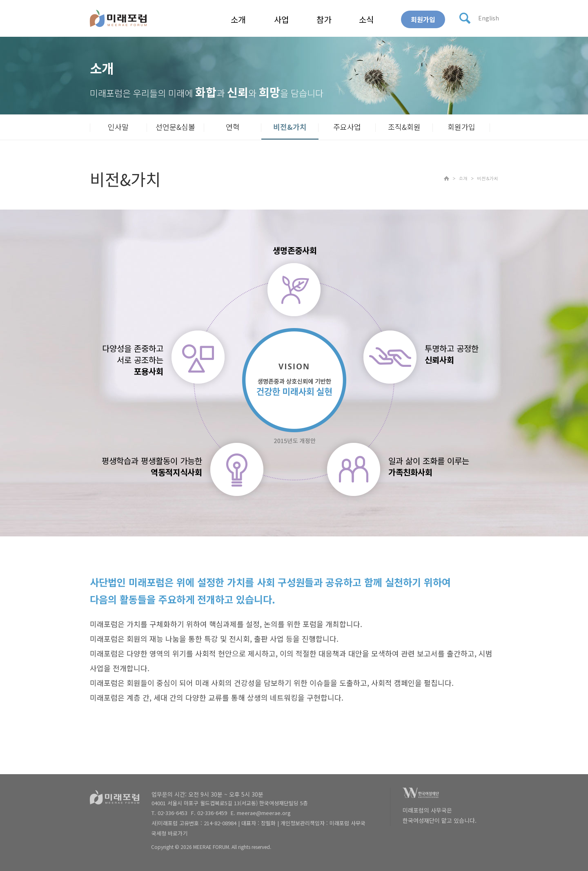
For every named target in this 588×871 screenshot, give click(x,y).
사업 (281, 19)
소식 (366, 19)
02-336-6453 (173, 813)
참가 (324, 19)
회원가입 (423, 19)
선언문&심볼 (175, 127)
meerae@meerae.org (264, 813)
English (489, 18)
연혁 (233, 127)
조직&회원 (404, 127)
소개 (238, 19)
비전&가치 (290, 127)
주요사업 (347, 127)
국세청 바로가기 (169, 833)
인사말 (118, 127)
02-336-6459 (212, 813)
